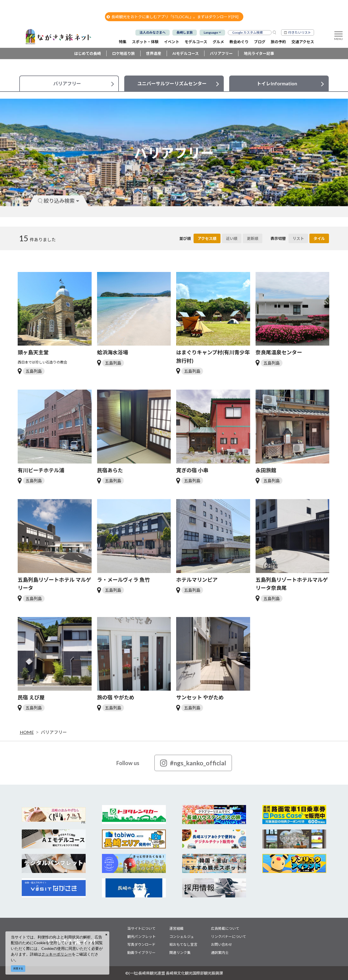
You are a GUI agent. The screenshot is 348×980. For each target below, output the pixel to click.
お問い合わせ (222, 944)
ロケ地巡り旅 (123, 53)
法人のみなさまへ (153, 32)
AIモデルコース (186, 53)
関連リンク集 (180, 953)
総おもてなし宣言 (183, 944)
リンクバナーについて (229, 937)
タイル (319, 238)
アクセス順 (207, 238)
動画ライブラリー (141, 953)
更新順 (253, 238)
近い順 (232, 238)
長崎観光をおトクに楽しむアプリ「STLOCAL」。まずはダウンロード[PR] (173, 17)
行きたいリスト (300, 32)
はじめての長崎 (88, 53)
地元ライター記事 (259, 53)
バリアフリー (221, 53)
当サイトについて (141, 928)
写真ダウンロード (141, 944)
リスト (298, 238)
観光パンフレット (142, 937)
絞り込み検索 (58, 201)
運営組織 (176, 928)
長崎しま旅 (185, 32)
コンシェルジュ (182, 937)
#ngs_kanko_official (193, 763)
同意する (18, 968)
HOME (27, 732)
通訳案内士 (220, 953)
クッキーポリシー (57, 954)
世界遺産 (154, 53)
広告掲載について (225, 928)
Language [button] (211, 32)
